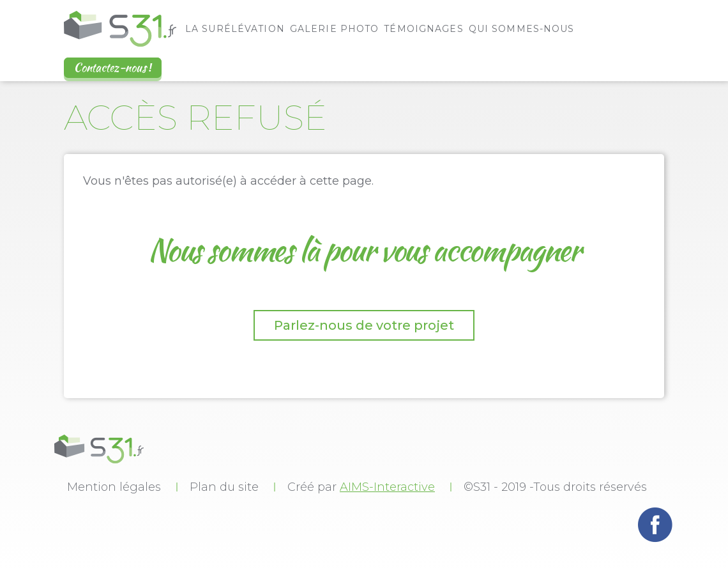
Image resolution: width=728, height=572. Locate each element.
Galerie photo (335, 29)
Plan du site (224, 487)
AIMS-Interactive (387, 487)
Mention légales (114, 487)
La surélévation (235, 29)
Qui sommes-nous (522, 29)
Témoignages (423, 29)
